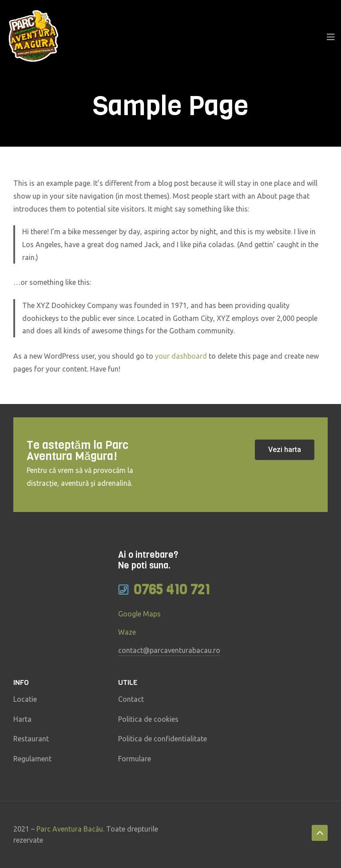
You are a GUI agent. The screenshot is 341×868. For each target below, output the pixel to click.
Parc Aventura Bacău (70, 829)
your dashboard (181, 356)
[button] (285, 450)
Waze (127, 632)
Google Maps (139, 614)
